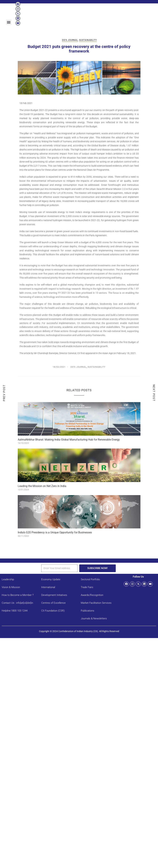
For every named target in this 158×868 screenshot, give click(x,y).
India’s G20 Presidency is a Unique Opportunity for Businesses (55, 532)
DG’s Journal (70, 40)
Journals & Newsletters (94, 618)
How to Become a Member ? (18, 595)
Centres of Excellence (53, 603)
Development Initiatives (54, 595)
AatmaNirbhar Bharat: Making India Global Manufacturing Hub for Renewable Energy (69, 440)
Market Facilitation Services (96, 603)
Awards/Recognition (92, 595)
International (48, 587)
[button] (9, 22)
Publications (88, 611)
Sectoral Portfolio (90, 579)
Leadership (8, 579)
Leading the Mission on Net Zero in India (42, 486)
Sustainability (88, 40)
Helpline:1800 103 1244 (15, 611)
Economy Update (51, 579)
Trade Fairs (87, 587)
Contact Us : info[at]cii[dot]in (17, 603)
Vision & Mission (11, 587)
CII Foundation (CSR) (53, 611)
